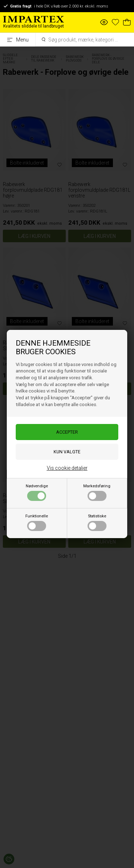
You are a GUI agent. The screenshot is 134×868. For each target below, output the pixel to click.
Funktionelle (37, 522)
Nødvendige (37, 492)
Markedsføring (97, 492)
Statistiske (97, 522)
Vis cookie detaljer (67, 468)
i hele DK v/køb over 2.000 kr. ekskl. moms (56, 6)
